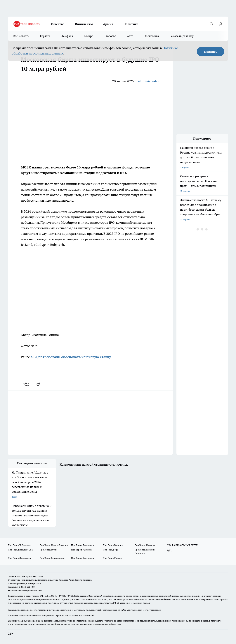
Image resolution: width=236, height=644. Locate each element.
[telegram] (39, 384)
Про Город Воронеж (113, 545)
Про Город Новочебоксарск (54, 545)
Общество (57, 24)
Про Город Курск (48, 550)
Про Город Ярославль (82, 545)
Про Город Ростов (112, 558)
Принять (211, 52)
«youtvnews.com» (35, 576)
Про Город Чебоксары (19, 545)
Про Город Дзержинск (19, 558)
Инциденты (84, 24)
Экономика (152, 36)
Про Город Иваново (145, 545)
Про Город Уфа (111, 550)
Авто (130, 36)
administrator (149, 81)
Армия (108, 24)
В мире (89, 36)
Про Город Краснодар (83, 558)
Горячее (45, 36)
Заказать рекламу (182, 36)
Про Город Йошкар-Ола (20, 550)
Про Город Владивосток (52, 558)
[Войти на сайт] (221, 24)
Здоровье (110, 36)
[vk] (26, 384)
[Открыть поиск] (211, 24)
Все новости (21, 36)
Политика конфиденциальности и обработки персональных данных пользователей (51, 615)
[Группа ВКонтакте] (169, 551)
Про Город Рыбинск (81, 550)
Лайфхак (67, 36)
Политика (131, 24)
